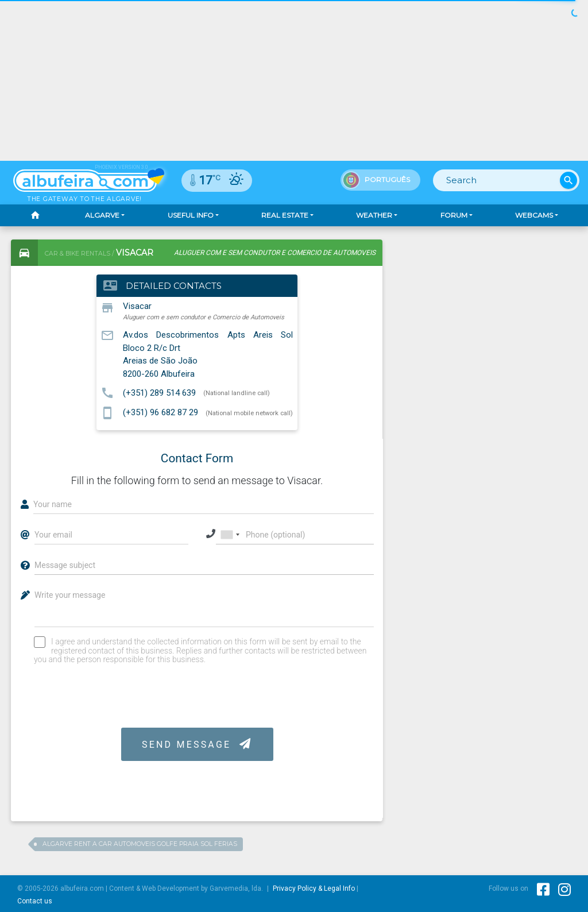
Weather (374, 215)
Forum (454, 215)
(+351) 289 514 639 (159, 392)
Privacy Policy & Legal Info (314, 888)
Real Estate (285, 215)
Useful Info (191, 215)
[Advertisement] (488, 311)
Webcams (534, 215)
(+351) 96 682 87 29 (160, 412)
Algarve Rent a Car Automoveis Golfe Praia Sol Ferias (140, 844)
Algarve (102, 215)
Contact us (35, 901)
